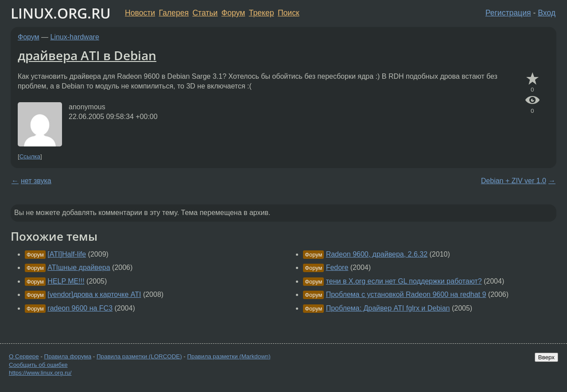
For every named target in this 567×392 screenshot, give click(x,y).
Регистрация (508, 13)
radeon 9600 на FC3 (80, 308)
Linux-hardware (75, 37)
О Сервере (24, 356)
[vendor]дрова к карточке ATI (94, 294)
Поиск (289, 13)
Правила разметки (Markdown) (229, 356)
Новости (140, 13)
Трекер (262, 13)
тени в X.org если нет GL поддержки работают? (404, 281)
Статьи (205, 13)
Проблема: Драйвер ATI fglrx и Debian (388, 308)
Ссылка (30, 156)
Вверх (546, 357)
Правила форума (68, 356)
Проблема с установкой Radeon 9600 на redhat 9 (406, 294)
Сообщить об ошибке (38, 365)
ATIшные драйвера (79, 267)
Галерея (174, 13)
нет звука (36, 181)
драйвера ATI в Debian (87, 55)
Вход (547, 13)
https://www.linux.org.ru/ (40, 373)
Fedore (337, 267)
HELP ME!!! (66, 281)
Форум (233, 13)
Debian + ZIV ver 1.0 (514, 181)
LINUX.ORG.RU (61, 13)
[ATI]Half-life (67, 254)
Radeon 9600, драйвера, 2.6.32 (377, 254)
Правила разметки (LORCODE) (139, 356)
